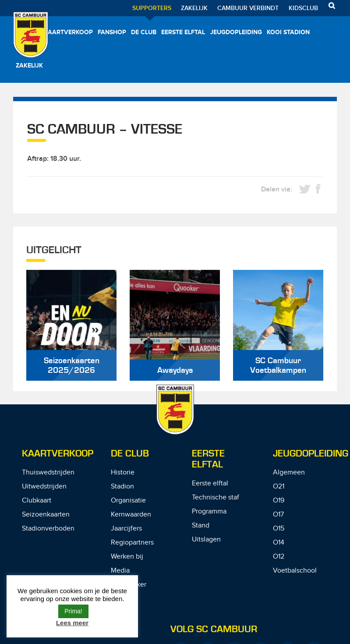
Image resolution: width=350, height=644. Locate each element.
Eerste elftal (183, 32)
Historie (123, 472)
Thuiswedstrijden (48, 472)
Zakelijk (194, 8)
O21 (279, 487)
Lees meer (72, 623)
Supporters (152, 8)
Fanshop (112, 32)
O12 (279, 557)
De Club (144, 32)
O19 (279, 501)
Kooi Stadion (288, 32)
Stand (201, 525)
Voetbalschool (295, 571)
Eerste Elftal (208, 459)
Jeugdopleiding (236, 32)
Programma (209, 511)
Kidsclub (303, 8)
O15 (279, 529)
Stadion (122, 487)
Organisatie (128, 501)
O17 (278, 515)
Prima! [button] (73, 611)
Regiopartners (132, 543)
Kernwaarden (131, 515)
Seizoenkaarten (46, 515)
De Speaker (129, 585)
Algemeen (289, 472)
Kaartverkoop (68, 32)
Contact (123, 599)
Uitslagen (206, 540)
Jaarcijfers (126, 529)
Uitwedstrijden (44, 487)
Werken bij (127, 557)
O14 (279, 543)
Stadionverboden (48, 529)
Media (120, 571)
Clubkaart (37, 501)
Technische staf (216, 497)
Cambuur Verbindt (248, 8)
